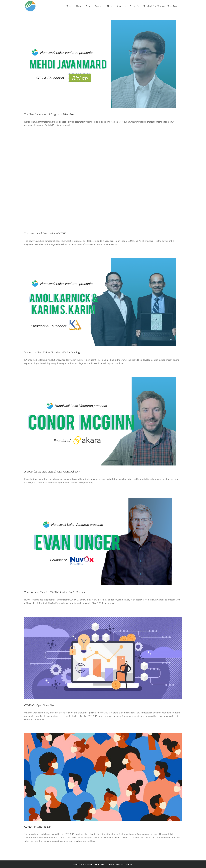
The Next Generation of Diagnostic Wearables (49, 114)
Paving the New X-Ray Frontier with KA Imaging (52, 353)
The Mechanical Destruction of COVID (45, 234)
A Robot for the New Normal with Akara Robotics (52, 472)
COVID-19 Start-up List (38, 827)
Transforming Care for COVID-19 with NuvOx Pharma (55, 592)
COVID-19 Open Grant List (39, 705)
